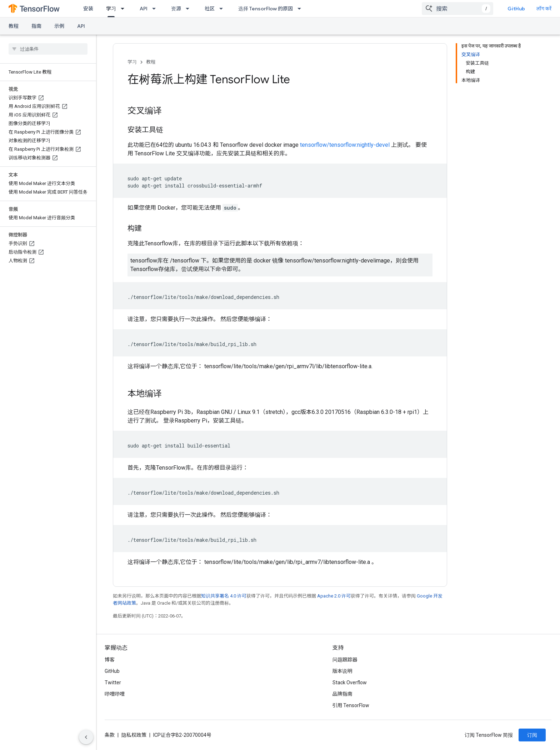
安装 (88, 9)
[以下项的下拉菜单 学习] (125, 9)
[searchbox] (48, 49)
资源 (176, 9)
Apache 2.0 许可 (334, 596)
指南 (36, 26)
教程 (14, 26)
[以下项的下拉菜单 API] (156, 9)
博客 (110, 660)
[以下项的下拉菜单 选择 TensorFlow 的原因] (301, 9)
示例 (59, 26)
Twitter (113, 682)
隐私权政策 (134, 735)
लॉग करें (544, 9)
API (144, 9)
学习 (132, 62)
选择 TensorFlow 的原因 (266, 9)
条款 (110, 735)
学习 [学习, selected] (111, 9)
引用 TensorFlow (351, 705)
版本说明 (342, 671)
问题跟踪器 (345, 660)
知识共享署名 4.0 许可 (224, 596)
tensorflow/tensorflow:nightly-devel (345, 145)
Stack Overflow (350, 682)
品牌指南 (342, 694)
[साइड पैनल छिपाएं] (86, 737)
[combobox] (457, 9)
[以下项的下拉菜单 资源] (190, 9)
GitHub (516, 9)
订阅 (532, 735)
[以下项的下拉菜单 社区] (223, 9)
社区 (210, 9)
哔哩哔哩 (115, 694)
